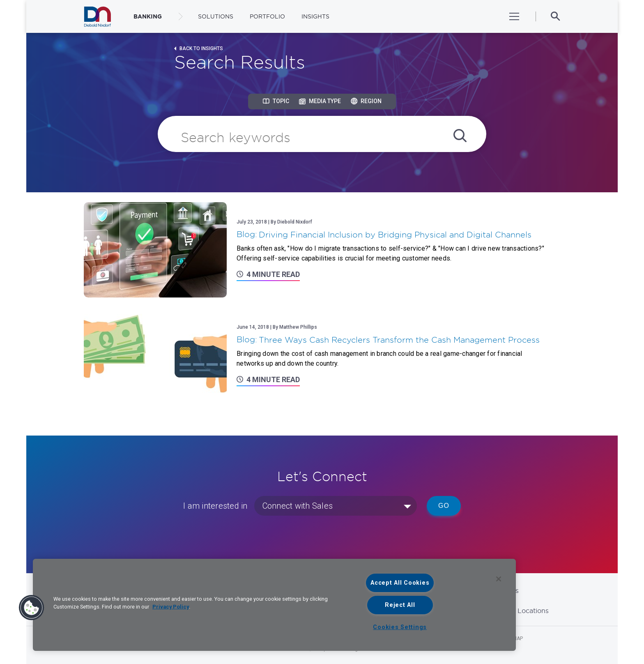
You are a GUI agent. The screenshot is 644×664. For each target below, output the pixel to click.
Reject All (400, 605)
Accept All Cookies (400, 583)
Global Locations (522, 611)
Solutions (216, 16)
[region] (274, 605)
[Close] (499, 579)
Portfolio (267, 16)
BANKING (148, 16)
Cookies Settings (400, 627)
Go (444, 506)
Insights (315, 16)
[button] (32, 608)
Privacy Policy (171, 607)
